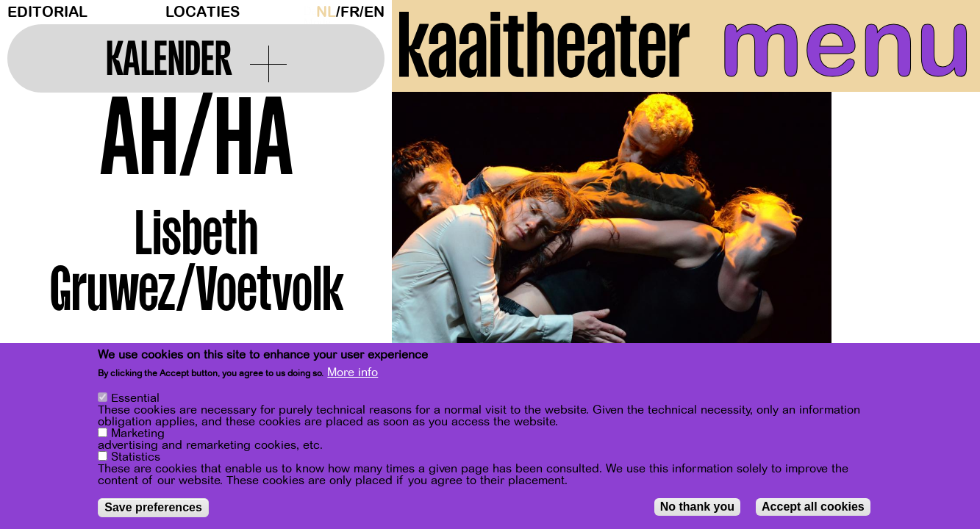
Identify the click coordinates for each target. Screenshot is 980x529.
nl (326, 12)
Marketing (138, 433)
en (374, 12)
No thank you (697, 507)
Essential (135, 398)
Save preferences (153, 507)
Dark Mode (306, 12)
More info (353, 373)
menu (845, 44)
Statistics (136, 457)
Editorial (47, 12)
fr (350, 12)
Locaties (203, 12)
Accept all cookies (813, 507)
